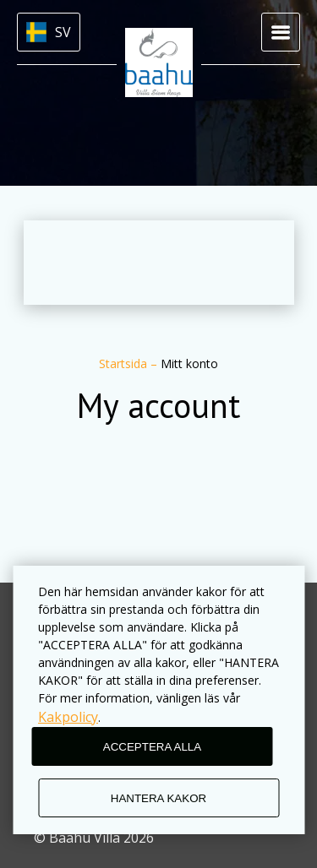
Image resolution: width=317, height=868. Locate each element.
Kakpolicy (68, 717)
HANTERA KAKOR (158, 798)
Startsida (125, 363)
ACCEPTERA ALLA (152, 747)
